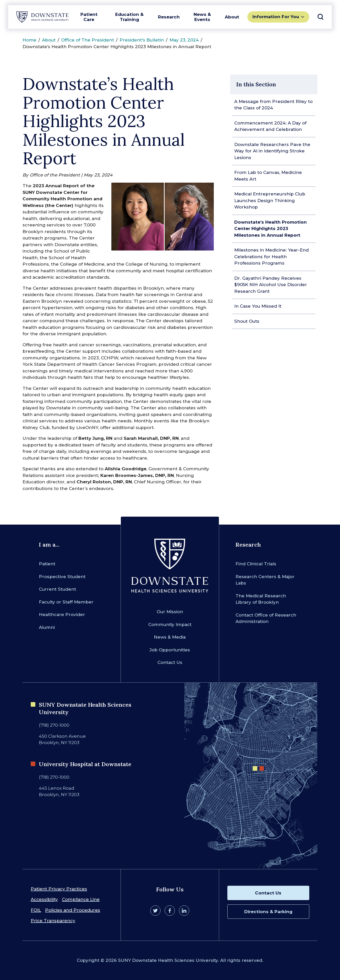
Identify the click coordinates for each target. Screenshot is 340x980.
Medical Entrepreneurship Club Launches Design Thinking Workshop (270, 200)
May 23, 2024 (184, 40)
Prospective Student (62, 577)
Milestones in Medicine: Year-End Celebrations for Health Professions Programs (272, 257)
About (232, 17)
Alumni (47, 627)
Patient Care (89, 17)
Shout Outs (247, 321)
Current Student (57, 589)
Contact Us (170, 662)
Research (169, 17)
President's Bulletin (142, 40)
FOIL (36, 910)
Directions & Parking (268, 912)
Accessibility (44, 899)
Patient (47, 564)
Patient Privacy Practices (59, 889)
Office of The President (88, 40)
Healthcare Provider (62, 614)
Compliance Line (81, 899)
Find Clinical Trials (256, 564)
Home (29, 40)
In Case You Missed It (258, 306)
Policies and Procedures (73, 910)
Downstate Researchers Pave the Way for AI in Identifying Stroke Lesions (272, 151)
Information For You (276, 17)
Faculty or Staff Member (66, 602)
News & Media (170, 637)
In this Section (256, 84)
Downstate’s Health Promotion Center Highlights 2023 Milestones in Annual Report (270, 229)
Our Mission (170, 612)
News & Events (202, 17)
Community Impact (170, 624)
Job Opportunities (170, 650)
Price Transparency (53, 921)
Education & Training (129, 17)
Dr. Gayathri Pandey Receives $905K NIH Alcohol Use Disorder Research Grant (271, 285)
